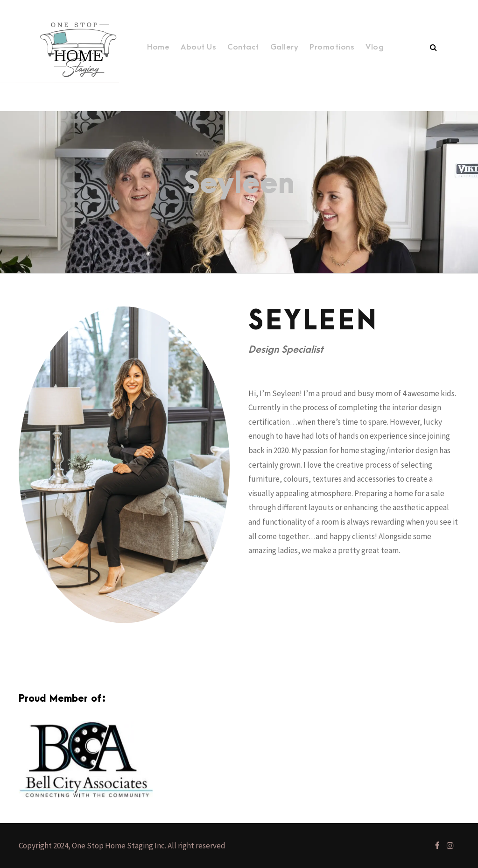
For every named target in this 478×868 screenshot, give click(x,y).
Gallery (285, 47)
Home (158, 47)
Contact (243, 47)
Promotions (332, 47)
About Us (198, 47)
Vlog (375, 47)
